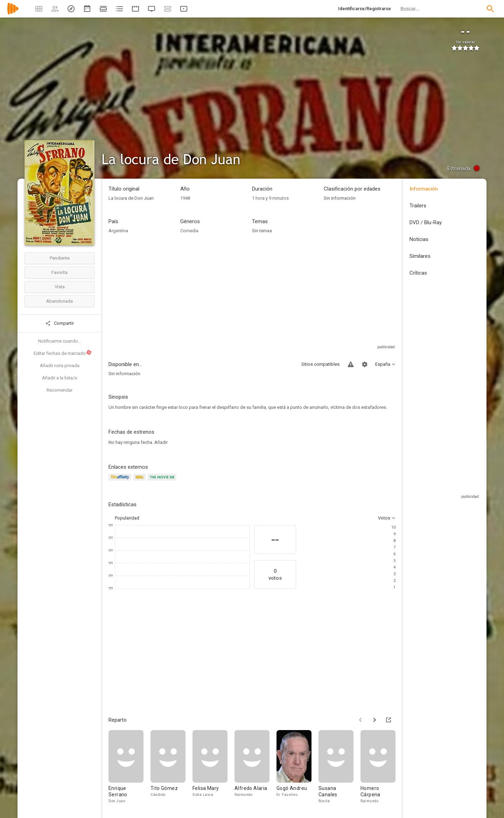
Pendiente (60, 258)
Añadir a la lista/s (59, 378)
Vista (60, 287)
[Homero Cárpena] (381, 767)
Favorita (59, 272)
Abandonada (59, 301)
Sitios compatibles (320, 364)
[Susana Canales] (339, 767)
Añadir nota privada (60, 366)
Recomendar (59, 390)
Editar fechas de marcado (63, 353)
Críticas (418, 273)
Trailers (418, 206)
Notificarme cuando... (60, 341)
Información (424, 189)
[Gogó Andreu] (297, 767)
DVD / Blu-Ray (426, 222)
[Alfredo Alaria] (255, 767)
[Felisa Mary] (213, 767)
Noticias (419, 239)
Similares (420, 256)
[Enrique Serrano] (129, 767)
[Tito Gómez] (171, 767)
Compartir (59, 323)
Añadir (161, 442)
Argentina (118, 231)
